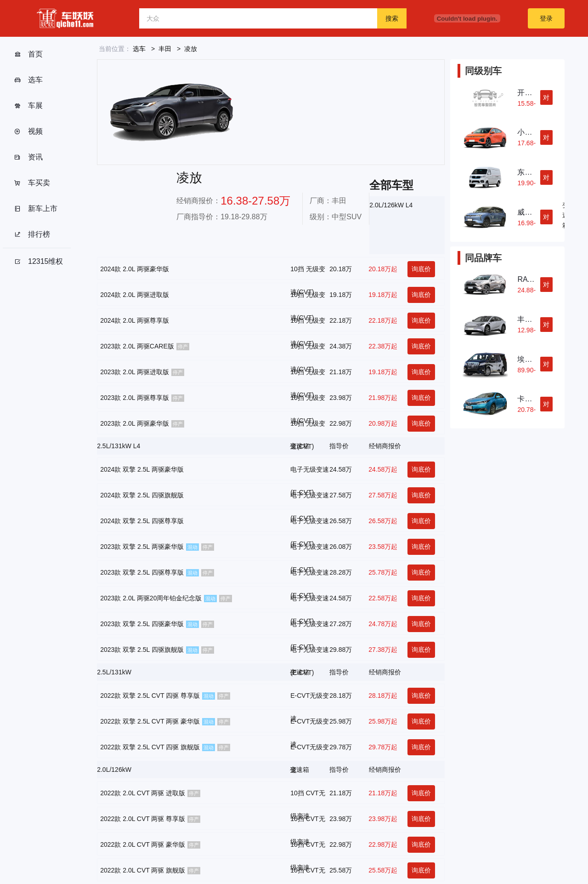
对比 (546, 99)
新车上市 (36, 209)
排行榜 (32, 234)
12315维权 (39, 262)
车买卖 (32, 183)
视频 (28, 131)
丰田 (165, 49)
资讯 (28, 157)
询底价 (421, 269)
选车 (28, 80)
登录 (546, 18)
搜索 (392, 18)
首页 (28, 54)
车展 (28, 106)
